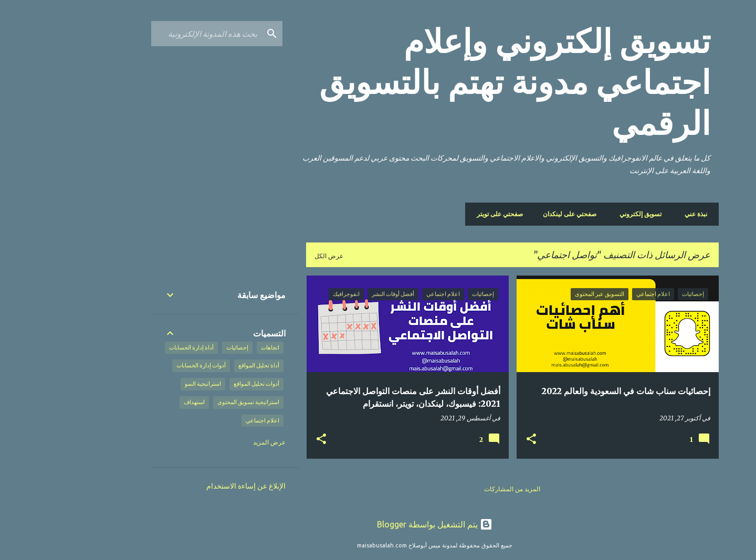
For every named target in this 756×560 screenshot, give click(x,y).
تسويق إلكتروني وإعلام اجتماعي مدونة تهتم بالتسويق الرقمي (458, 82)
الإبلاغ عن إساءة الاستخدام (189, 486)
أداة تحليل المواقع (202, 365)
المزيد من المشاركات (455, 489)
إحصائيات (181, 347)
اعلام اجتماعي (206, 420)
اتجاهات (213, 347)
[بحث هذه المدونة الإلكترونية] (150, 34)
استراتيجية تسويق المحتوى (192, 402)
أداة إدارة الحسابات (135, 347)
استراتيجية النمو (146, 384)
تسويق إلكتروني (587, 214)
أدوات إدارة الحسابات (144, 365)
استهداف (138, 402)
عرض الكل (272, 256)
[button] (475, 439)
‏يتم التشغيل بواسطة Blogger (378, 524)
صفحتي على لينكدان (516, 214)
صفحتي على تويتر (446, 214)
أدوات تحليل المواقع (200, 384)
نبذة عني (639, 214)
